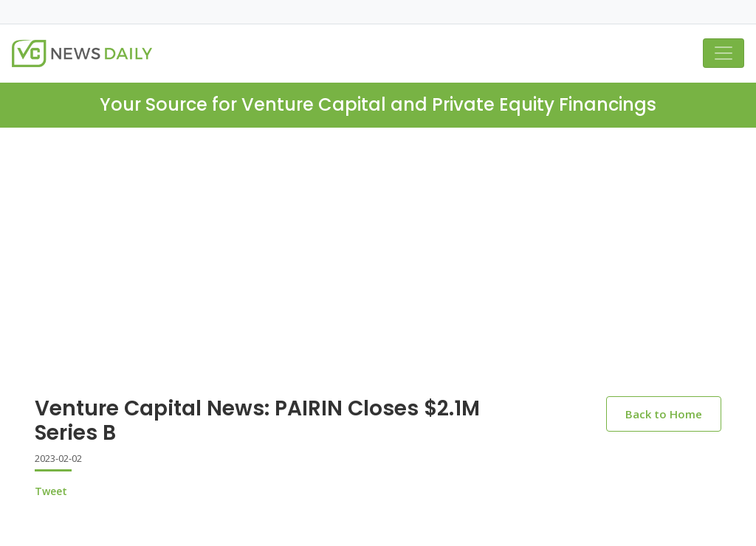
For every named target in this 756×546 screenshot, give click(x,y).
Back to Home (664, 414)
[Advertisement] (378, 238)
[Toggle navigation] (724, 53)
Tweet (51, 491)
